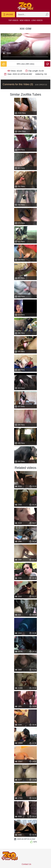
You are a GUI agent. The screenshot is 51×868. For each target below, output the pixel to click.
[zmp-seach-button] (47, 15)
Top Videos (13, 20)
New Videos (25, 20)
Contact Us (26, 864)
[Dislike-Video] (47, 64)
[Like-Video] (4, 64)
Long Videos (37, 20)
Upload (8, 15)
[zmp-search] (33, 15)
